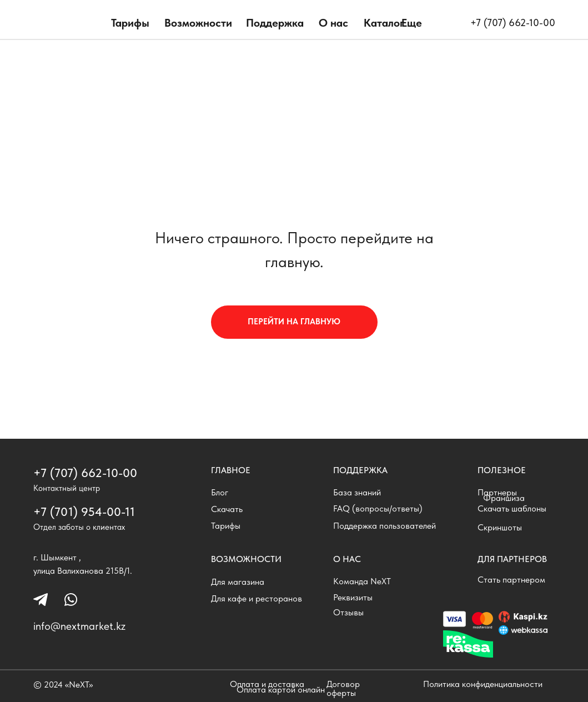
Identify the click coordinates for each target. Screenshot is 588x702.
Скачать (227, 509)
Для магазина (238, 582)
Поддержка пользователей (385, 526)
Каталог (384, 23)
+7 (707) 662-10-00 (513, 22)
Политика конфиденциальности (483, 684)
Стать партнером (511, 580)
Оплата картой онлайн (281, 690)
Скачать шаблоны (512, 508)
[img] (67, 25)
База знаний (357, 492)
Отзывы (348, 612)
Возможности (198, 23)
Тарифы (130, 23)
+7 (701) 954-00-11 (84, 512)
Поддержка (275, 23)
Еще (412, 23)
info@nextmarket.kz (79, 626)
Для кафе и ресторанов (257, 598)
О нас (333, 23)
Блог (220, 492)
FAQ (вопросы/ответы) (378, 508)
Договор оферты (343, 688)
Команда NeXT (362, 581)
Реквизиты (353, 597)
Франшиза (504, 498)
